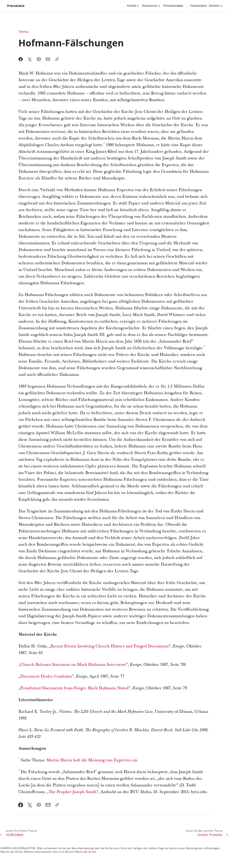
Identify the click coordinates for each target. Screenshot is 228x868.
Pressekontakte (173, 6)
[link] (104, 145)
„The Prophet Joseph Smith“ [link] (73, 792)
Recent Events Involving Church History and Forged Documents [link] (110, 646)
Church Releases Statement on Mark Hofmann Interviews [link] (73, 665)
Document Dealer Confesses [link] (46, 676)
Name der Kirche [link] (86, 852)
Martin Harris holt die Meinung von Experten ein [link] (92, 760)
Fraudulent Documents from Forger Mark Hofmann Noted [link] (74, 688)
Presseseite (16, 6)
